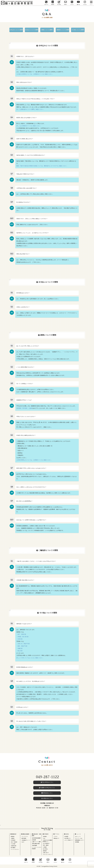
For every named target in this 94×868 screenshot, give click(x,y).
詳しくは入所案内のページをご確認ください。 (29, 126)
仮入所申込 (45, 849)
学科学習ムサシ (68, 838)
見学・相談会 (46, 845)
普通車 (19, 408)
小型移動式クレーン (26, 840)
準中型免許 (13, 840)
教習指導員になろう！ (80, 840)
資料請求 (45, 851)
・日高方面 (19, 639)
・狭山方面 (19, 651)
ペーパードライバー (15, 849)
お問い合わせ (46, 853)
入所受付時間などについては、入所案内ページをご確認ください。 (34, 460)
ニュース (78, 834)
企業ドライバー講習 (36, 842)
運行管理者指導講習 (36, 838)
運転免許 (14, 834)
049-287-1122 (47, 777)
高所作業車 (24, 838)
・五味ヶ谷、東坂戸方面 (23, 644)
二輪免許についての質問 (62, 30)
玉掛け (23, 842)
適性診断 (34, 840)
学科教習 (66, 836)
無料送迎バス (56, 838)
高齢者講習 (35, 845)
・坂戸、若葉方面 (21, 634)
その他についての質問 (78, 30)
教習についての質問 (47, 30)
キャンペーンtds (79, 838)
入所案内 (45, 847)
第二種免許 (13, 848)
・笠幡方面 (19, 648)
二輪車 (30, 408)
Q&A (44, 838)
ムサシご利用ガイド (69, 840)
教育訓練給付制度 (36, 844)
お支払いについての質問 (32, 30)
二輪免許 (13, 838)
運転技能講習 (26, 834)
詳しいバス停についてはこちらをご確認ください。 (30, 658)
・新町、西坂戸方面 (22, 646)
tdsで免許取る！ (47, 843)
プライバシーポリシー (48, 854)
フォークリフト (25, 836)
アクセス (57, 834)
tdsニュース (78, 836)
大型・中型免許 (14, 842)
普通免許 (13, 836)
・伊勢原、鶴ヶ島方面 (22, 637)
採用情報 (77, 842)
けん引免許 (13, 844)
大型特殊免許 (14, 846)
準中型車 (25, 408)
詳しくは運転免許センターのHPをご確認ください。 (30, 109)
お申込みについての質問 (16, 30)
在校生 (67, 834)
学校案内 (46, 834)
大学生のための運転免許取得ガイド (47, 841)
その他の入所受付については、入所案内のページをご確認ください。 (35, 74)
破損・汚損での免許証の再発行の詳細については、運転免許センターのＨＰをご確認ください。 (42, 166)
